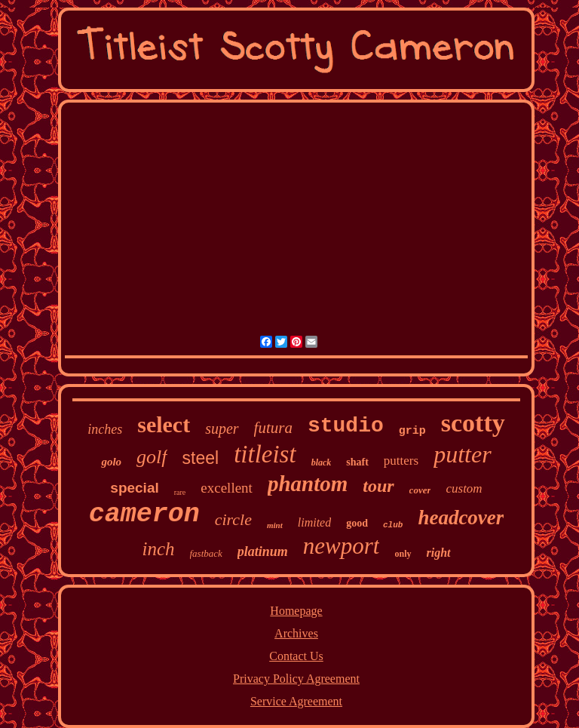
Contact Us (296, 656)
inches (105, 429)
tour (378, 486)
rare (180, 492)
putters (401, 461)
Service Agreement (296, 701)
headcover (461, 518)
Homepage (296, 611)
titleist (265, 454)
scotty (473, 423)
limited (314, 522)
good (357, 523)
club (393, 525)
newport (342, 546)
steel (201, 458)
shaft (357, 462)
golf (152, 457)
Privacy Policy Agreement (296, 679)
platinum (263, 551)
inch (158, 549)
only (403, 554)
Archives (296, 633)
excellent (227, 488)
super (222, 429)
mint (275, 525)
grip (412, 431)
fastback (206, 553)
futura (273, 428)
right (439, 553)
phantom (308, 484)
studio (346, 426)
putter (462, 454)
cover (420, 490)
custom (464, 488)
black (322, 462)
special (134, 488)
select (164, 424)
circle (233, 519)
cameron (144, 515)
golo (111, 462)
